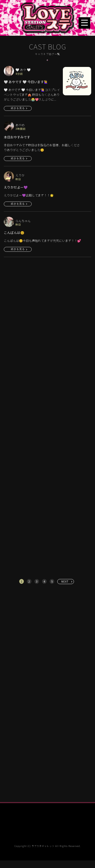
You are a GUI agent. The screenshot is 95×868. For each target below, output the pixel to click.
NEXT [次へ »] (65, 581)
